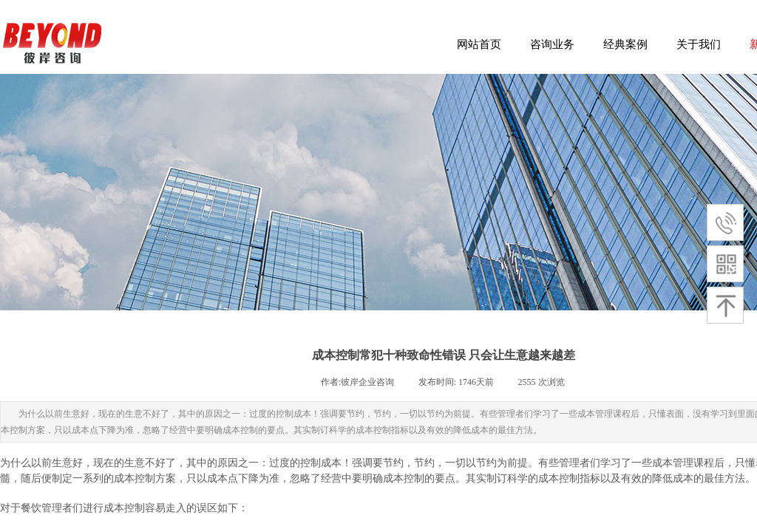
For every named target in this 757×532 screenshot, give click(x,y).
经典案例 (625, 44)
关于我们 (699, 44)
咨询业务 (552, 44)
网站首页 (479, 44)
